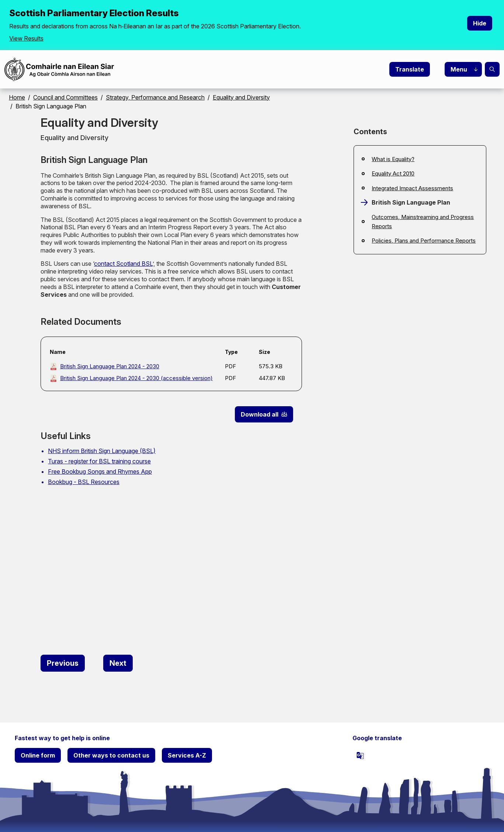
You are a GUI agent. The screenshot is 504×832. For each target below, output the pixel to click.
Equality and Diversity (241, 97)
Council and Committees (65, 97)
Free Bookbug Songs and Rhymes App (100, 471)
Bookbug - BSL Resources (84, 482)
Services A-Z (187, 755)
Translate (410, 69)
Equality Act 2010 (393, 173)
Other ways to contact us (111, 755)
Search (492, 69)
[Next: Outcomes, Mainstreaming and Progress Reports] (118, 663)
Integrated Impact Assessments (412, 188)
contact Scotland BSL (123, 264)
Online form (38, 755)
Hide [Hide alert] (480, 23)
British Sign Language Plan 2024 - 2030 (110, 366)
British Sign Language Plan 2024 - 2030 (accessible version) (136, 378)
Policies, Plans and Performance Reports (424, 241)
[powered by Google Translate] (360, 755)
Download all (260, 414)
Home (17, 97)
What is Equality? (393, 159)
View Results (26, 38)
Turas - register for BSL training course (99, 461)
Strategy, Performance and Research (155, 97)
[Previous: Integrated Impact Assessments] (63, 663)
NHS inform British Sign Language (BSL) (102, 451)
